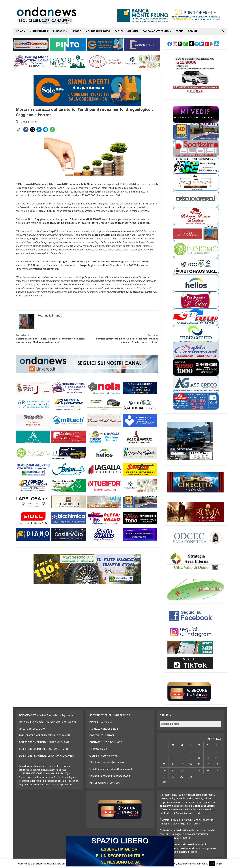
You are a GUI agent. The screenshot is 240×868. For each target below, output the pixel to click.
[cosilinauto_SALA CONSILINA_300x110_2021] (68, 534)
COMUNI (193, 31)
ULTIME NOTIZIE (39, 31)
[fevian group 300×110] (68, 469)
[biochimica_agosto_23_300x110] (68, 518)
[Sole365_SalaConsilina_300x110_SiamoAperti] (105, 45)
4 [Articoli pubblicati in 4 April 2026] (208, 752)
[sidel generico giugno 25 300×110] (33, 518)
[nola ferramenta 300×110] (104, 388)
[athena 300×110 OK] (33, 388)
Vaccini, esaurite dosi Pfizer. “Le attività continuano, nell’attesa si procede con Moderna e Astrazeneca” (52, 339)
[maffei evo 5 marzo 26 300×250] (196, 75)
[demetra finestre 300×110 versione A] (142, 45)
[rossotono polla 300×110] (140, 518)
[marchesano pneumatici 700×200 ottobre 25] (87, 569)
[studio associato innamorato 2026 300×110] (33, 404)
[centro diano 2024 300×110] (33, 534)
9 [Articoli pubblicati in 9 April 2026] (190, 758)
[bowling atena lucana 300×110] (31, 61)
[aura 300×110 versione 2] (33, 437)
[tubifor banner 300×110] (104, 486)
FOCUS (179, 31)
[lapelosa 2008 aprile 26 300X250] (190, 441)
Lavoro (76, 31)
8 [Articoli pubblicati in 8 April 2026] (182, 758)
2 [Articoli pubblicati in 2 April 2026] (190, 752)
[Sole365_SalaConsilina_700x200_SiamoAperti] (87, 90)
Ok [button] (212, 864)
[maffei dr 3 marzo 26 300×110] (104, 404)
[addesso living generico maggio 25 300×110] (68, 437)
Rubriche (59, 31)
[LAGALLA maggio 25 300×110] (104, 469)
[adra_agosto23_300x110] (104, 502)
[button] (19, 129)
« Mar (163, 782)
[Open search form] (223, 31)
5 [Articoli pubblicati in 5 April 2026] (217, 752)
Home (19, 31)
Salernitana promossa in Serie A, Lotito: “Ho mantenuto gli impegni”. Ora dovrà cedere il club (123, 339)
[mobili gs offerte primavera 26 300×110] (33, 421)
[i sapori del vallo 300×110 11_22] (68, 61)
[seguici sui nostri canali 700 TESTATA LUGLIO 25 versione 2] (44, 21)
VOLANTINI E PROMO (98, 31)
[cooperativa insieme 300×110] (33, 453)
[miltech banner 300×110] (68, 421)
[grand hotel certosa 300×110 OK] (104, 421)
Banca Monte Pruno (156, 31)
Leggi (219, 864)
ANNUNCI (133, 31)
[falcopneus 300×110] (140, 437)
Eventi (119, 31)
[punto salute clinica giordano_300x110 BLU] (140, 421)
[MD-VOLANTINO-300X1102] (140, 502)
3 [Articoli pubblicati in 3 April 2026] (199, 752)
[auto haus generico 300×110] (140, 404)
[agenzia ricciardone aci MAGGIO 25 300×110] (68, 404)
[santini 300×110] (140, 469)
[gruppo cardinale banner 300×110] (31, 45)
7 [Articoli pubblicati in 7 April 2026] (173, 758)
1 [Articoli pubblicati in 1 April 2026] (182, 752)
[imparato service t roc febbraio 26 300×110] (68, 453)
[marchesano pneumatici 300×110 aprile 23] (33, 469)
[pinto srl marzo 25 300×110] (68, 45)
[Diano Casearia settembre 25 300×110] (142, 61)
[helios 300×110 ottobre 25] (104, 453)
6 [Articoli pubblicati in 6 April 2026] (164, 758)
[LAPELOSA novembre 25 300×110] (33, 502)
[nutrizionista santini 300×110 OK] (140, 453)
